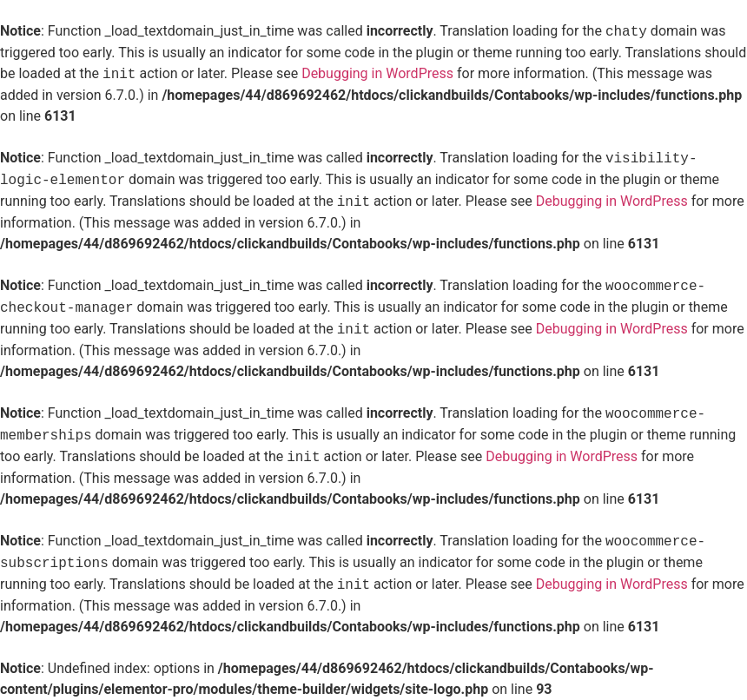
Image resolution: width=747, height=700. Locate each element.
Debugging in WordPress (377, 74)
